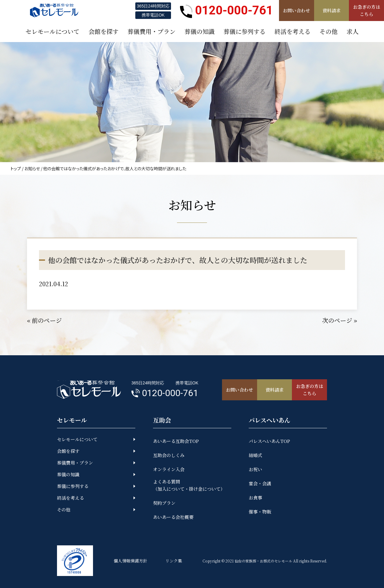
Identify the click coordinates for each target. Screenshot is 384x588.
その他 (64, 509)
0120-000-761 (226, 11)
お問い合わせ (296, 10)
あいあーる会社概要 (173, 517)
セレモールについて (77, 439)
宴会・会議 (260, 483)
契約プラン (164, 503)
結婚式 (255, 455)
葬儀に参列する (73, 486)
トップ (16, 168)
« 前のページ (44, 320)
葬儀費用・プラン (75, 463)
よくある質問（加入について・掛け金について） (189, 485)
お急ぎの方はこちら (367, 10)
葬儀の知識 (68, 474)
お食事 (255, 497)
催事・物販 (260, 512)
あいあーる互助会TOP (176, 441)
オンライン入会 (169, 469)
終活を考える (70, 498)
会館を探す (68, 451)
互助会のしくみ (169, 455)
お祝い (255, 469)
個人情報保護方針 (130, 561)
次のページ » (340, 320)
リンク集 (174, 561)
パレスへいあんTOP (269, 441)
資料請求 (331, 10)
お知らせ (32, 168)
